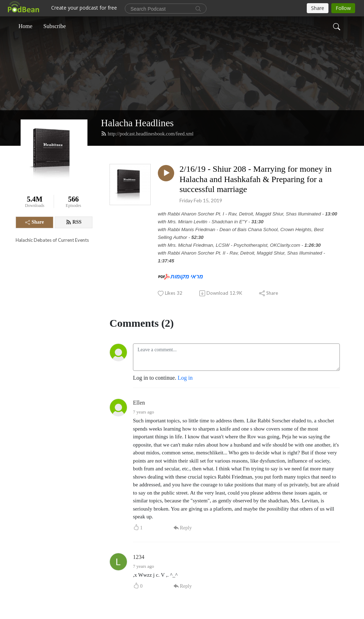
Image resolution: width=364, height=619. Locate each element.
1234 (139, 557)
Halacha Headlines (137, 123)
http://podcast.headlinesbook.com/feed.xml (147, 134)
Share (35, 222)
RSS (74, 222)
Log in (185, 378)
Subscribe (55, 26)
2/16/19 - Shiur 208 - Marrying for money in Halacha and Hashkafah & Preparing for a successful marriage (256, 179)
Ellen (139, 403)
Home (25, 26)
